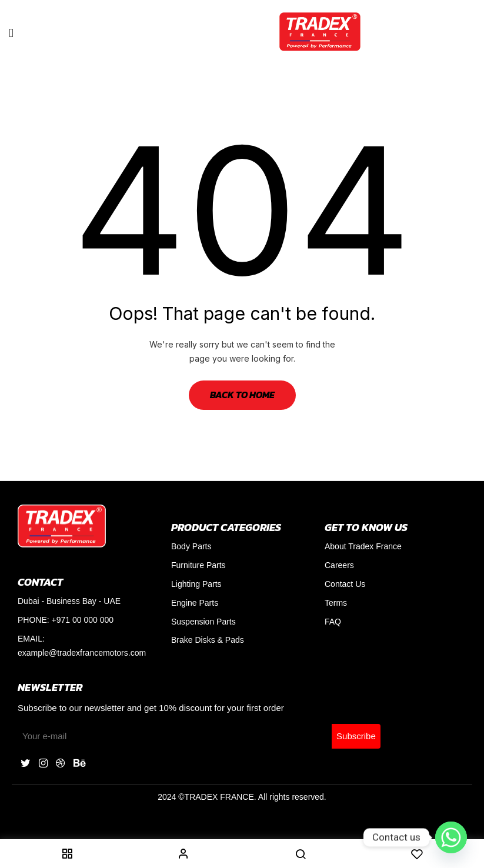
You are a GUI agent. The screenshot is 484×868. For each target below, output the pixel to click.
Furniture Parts (198, 565)
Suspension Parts (203, 622)
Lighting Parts (196, 584)
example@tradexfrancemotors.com (82, 653)
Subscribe (356, 736)
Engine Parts (195, 603)
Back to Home (242, 395)
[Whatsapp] (451, 837)
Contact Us (345, 584)
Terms (336, 603)
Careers (339, 565)
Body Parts (191, 546)
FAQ (333, 622)
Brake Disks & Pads (208, 640)
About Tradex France (363, 546)
